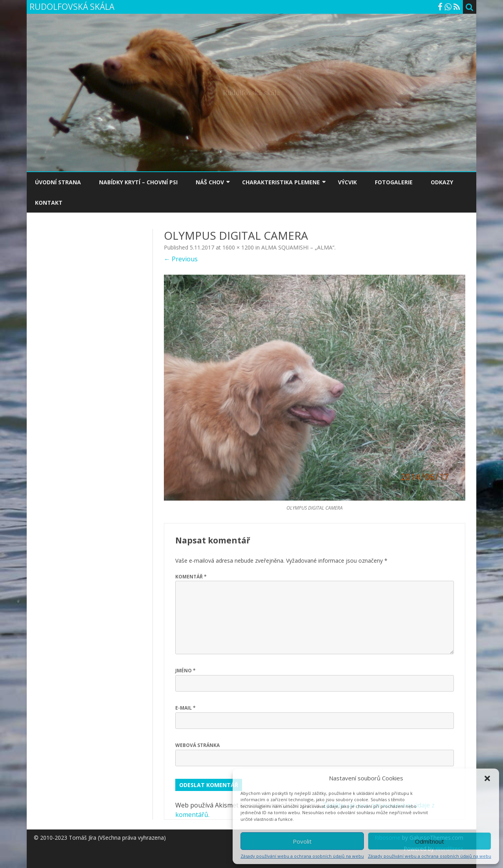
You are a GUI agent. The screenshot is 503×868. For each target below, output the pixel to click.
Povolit (302, 841)
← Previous (181, 259)
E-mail (185, 708)
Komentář (191, 577)
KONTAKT (49, 203)
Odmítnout (430, 841)
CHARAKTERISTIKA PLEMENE (281, 182)
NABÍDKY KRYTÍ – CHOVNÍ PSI (138, 182)
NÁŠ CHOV (210, 182)
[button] (487, 778)
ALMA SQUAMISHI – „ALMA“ (298, 247)
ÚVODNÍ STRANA (58, 182)
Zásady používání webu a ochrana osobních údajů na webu (302, 856)
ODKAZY (442, 182)
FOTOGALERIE (394, 182)
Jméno (185, 671)
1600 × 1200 (238, 247)
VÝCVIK (347, 182)
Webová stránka (197, 745)
